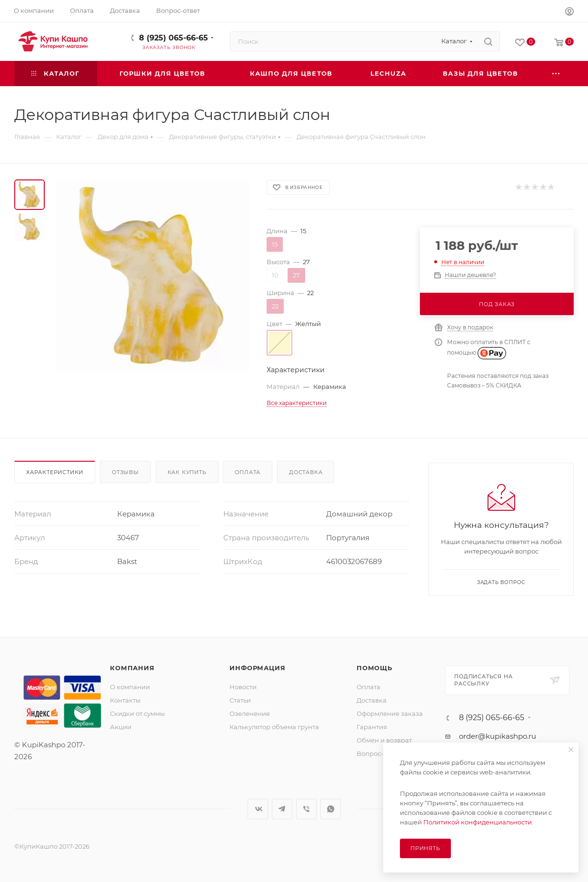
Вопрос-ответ (379, 753)
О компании (130, 687)
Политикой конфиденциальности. (478, 822)
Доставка (306, 472)
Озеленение (250, 714)
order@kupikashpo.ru (498, 736)
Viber (306, 809)
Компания (132, 668)
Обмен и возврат (384, 740)
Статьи (240, 700)
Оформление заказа (390, 714)
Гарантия (372, 727)
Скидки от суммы (137, 714)
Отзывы (125, 472)
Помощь (374, 668)
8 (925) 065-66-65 (174, 38)
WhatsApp (331, 809)
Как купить (187, 472)
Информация (257, 668)
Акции (121, 727)
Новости (243, 687)
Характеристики (55, 472)
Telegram (282, 809)
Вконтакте (258, 809)
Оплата (248, 472)
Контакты (125, 700)
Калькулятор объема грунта (274, 727)
